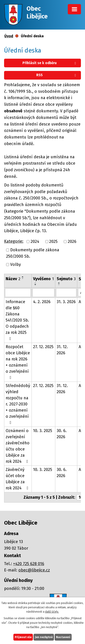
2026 (72, 241)
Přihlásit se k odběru (50, 63)
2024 (35, 241)
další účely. (52, 612)
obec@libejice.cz (34, 570)
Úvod (9, 36)
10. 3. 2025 (43, 431)
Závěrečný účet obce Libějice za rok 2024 (18, 479)
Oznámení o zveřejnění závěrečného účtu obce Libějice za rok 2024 (18, 446)
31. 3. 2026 (66, 302)
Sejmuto (66, 279)
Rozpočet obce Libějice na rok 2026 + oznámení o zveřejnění (18, 362)
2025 (53, 241)
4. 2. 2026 (42, 302)
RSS (57, 75)
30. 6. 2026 (62, 434)
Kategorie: (14, 241)
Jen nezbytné (44, 637)
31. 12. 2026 (62, 350)
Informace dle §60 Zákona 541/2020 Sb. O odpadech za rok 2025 (17, 320)
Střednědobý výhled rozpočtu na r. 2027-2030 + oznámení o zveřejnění (18, 404)
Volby (16, 264)
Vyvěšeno (43, 279)
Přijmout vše (23, 637)
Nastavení (63, 637)
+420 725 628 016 (29, 564)
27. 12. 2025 (43, 347)
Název (13, 279)
